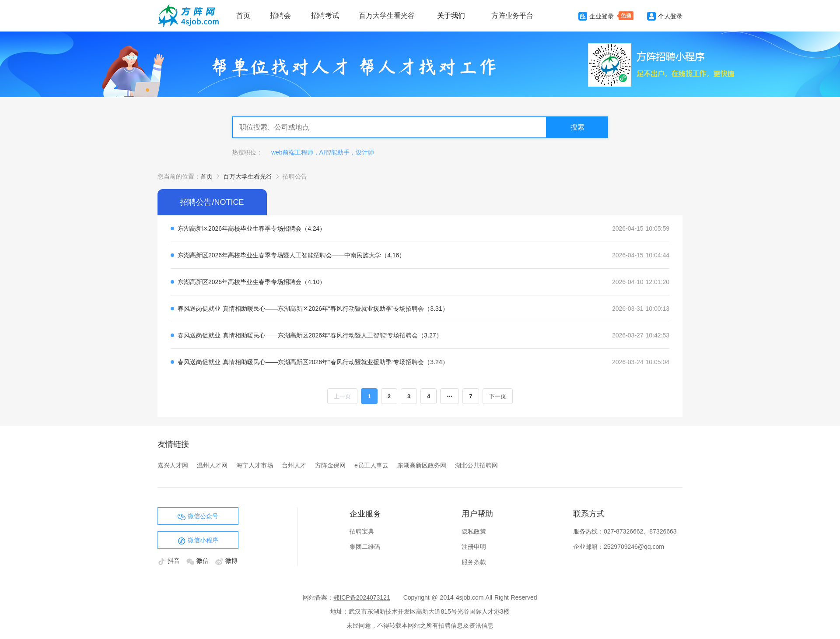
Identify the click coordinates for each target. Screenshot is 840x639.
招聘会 (280, 16)
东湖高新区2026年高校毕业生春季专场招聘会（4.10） (252, 282)
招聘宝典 (362, 531)
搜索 (577, 127)
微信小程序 (198, 541)
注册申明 (474, 547)
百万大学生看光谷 (387, 16)
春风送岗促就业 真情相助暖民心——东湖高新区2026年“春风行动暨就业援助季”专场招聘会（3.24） (313, 362)
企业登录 (596, 16)
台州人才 (294, 465)
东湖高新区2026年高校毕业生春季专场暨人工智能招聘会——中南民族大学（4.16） (291, 255)
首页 (243, 16)
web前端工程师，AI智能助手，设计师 (323, 152)
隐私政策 (474, 531)
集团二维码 (365, 547)
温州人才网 (212, 465)
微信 (199, 561)
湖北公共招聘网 (476, 465)
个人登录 (665, 16)
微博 (226, 561)
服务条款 (474, 562)
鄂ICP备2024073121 (362, 597)
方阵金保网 (330, 465)
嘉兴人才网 (173, 465)
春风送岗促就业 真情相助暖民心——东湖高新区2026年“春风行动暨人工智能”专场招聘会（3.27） (310, 335)
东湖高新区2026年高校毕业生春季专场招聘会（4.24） (252, 228)
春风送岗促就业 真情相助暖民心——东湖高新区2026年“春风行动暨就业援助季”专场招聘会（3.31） (313, 309)
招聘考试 (325, 16)
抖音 (170, 561)
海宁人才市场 (255, 465)
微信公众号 (198, 516)
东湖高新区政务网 (422, 465)
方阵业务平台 (512, 16)
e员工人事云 (371, 465)
